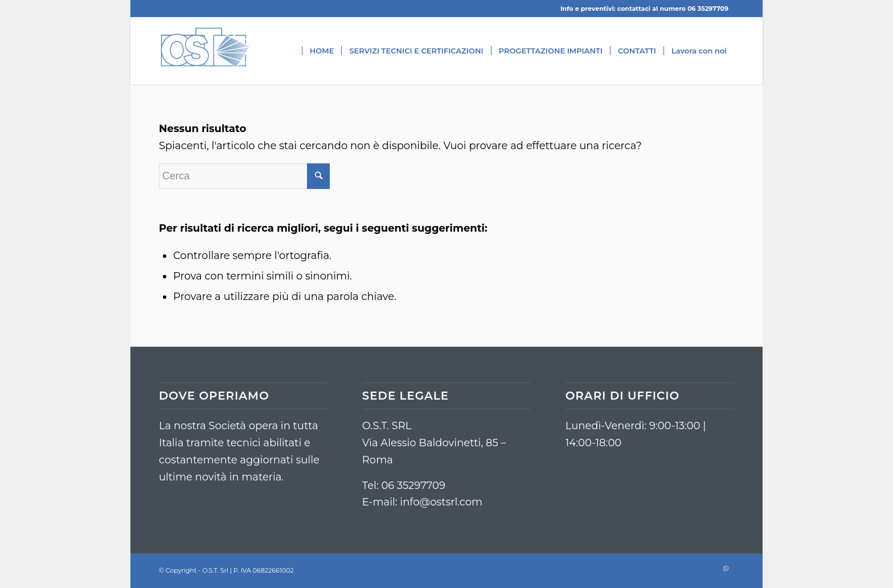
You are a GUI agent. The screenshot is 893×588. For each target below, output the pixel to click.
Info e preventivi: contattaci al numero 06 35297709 (644, 9)
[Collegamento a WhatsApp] (726, 568)
